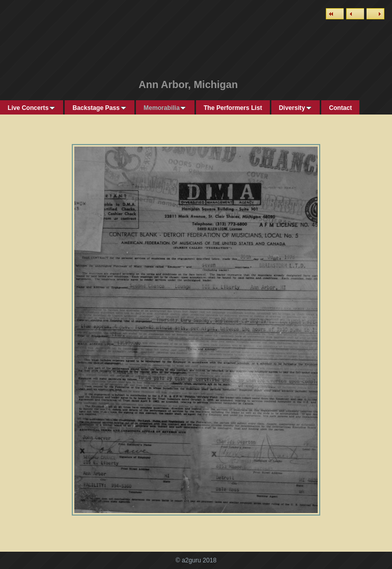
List (335, 14)
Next (375, 14)
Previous (355, 14)
